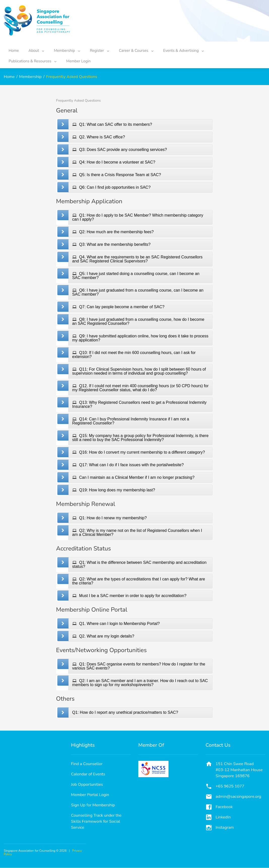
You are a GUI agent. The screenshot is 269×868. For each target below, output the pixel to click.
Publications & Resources (34, 60)
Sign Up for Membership (93, 805)
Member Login (82, 60)
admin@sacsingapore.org (238, 797)
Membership (73, 50)
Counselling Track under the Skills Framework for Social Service (96, 822)
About (40, 50)
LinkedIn (223, 817)
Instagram (225, 828)
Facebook (224, 807)
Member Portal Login (90, 795)
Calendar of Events (88, 774)
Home (15, 50)
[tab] (141, 125)
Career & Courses (147, 50)
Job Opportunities (87, 785)
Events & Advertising (197, 50)
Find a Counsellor (87, 764)
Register (108, 50)
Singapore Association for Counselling (30, 851)
